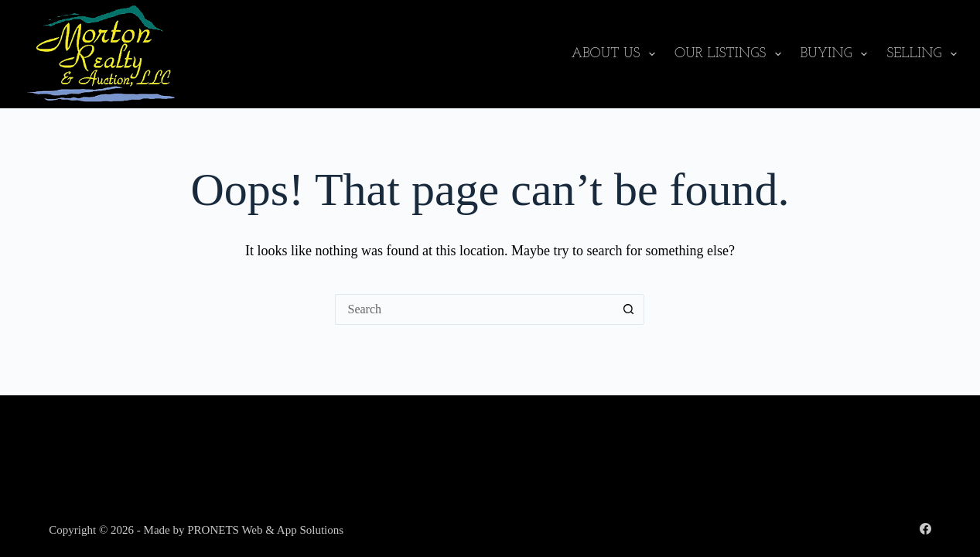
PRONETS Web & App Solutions (265, 530)
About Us (617, 54)
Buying (837, 54)
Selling (922, 54)
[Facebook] (925, 529)
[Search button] (629, 309)
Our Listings (731, 54)
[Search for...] (474, 309)
